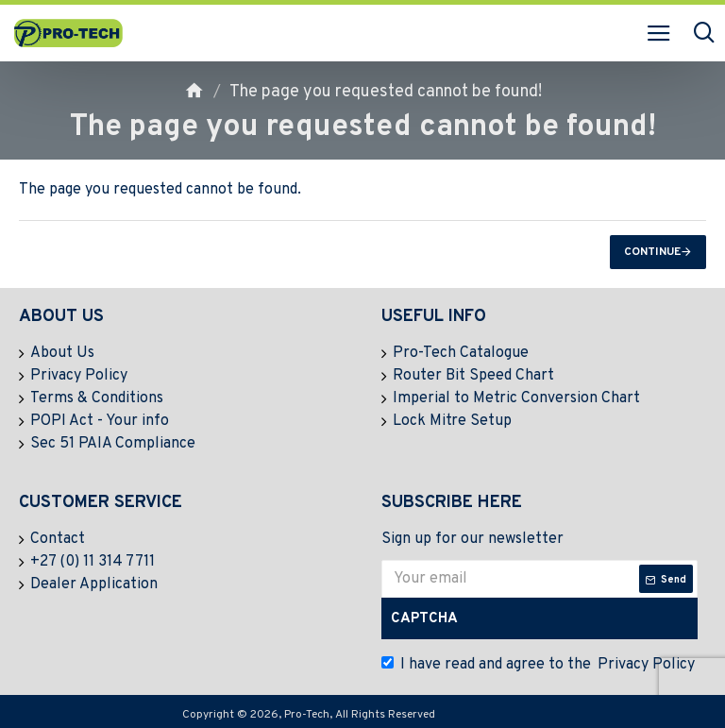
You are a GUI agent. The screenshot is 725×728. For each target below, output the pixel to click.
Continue (652, 252)
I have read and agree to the (540, 665)
